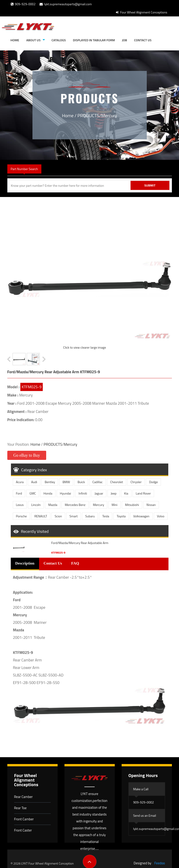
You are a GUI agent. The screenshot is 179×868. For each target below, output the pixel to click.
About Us (33, 40)
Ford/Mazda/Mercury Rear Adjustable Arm (80, 543)
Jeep (114, 493)
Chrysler (136, 482)
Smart (74, 516)
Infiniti (83, 493)
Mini (114, 505)
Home (15, 40)
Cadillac (98, 482)
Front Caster (23, 830)
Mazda (53, 505)
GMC (33, 493)
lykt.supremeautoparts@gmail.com (66, 4)
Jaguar (99, 493)
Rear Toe (20, 808)
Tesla (106, 516)
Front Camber (24, 819)
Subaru (90, 516)
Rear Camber (24, 797)
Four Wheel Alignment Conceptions (142, 12)
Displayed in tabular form (94, 40)
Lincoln (36, 505)
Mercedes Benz (75, 505)
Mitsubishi (132, 505)
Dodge (153, 482)
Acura (20, 482)
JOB (125, 40)
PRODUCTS (88, 115)
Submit (150, 185)
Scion (58, 516)
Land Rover (143, 493)
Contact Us (143, 40)
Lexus (20, 505)
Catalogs (59, 40)
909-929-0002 (23, 4)
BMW (66, 482)
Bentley (50, 482)
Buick (81, 482)
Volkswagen (141, 516)
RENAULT (41, 516)
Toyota (121, 516)
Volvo (161, 516)
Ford (19, 493)
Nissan (151, 505)
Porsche (21, 516)
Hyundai (65, 493)
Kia (126, 493)
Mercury (109, 115)
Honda (48, 493)
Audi (34, 482)
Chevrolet (117, 482)
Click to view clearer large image (84, 347)
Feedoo (160, 863)
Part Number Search (24, 169)
